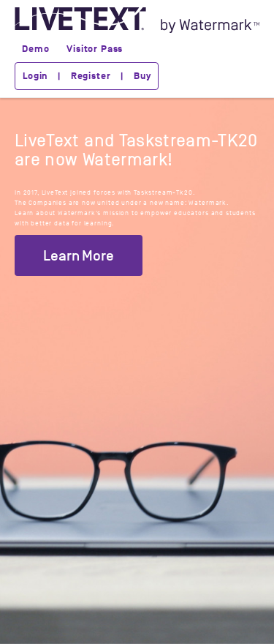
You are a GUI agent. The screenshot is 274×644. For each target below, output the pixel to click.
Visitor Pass (95, 49)
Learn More (79, 255)
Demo (35, 49)
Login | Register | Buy (87, 76)
